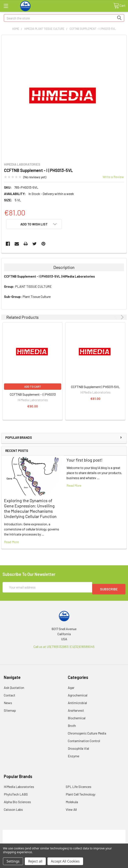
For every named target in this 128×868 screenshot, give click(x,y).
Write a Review (113, 177)
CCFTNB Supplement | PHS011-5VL (95, 387)
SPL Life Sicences (79, 785)
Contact (10, 693)
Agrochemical (78, 693)
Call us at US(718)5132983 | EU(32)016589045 (64, 645)
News (8, 701)
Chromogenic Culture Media (87, 731)
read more (11, 542)
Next (122, 317)
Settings (13, 861)
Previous (116, 317)
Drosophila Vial (78, 746)
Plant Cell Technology (81, 792)
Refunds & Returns (64, 840)
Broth (72, 724)
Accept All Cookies (65, 861)
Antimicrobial (77, 701)
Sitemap (10, 708)
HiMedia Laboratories (19, 785)
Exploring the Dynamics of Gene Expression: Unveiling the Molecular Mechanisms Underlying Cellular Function (30, 508)
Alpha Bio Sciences (17, 800)
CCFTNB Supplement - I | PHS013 (33, 394)
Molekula (72, 800)
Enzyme (74, 754)
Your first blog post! (84, 460)
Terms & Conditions (64, 830)
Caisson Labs (13, 807)
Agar (71, 686)
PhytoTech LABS (16, 792)
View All (71, 807)
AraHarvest (76, 708)
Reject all (35, 861)
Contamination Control (84, 739)
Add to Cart (33, 387)
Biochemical (77, 716)
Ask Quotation (14, 686)
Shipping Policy (64, 835)
